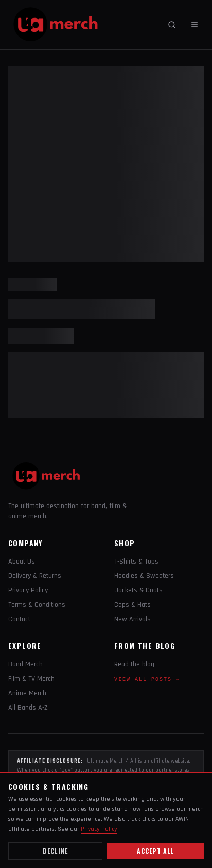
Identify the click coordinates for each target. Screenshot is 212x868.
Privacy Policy (28, 590)
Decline (55, 851)
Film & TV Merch (31, 679)
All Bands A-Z (28, 708)
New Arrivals (132, 619)
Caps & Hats (132, 605)
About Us (22, 562)
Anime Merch (27, 693)
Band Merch (25, 664)
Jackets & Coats (138, 590)
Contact (19, 619)
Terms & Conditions (37, 605)
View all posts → (147, 680)
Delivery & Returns (35, 576)
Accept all (155, 851)
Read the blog (134, 664)
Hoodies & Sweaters (144, 576)
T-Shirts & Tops (136, 562)
